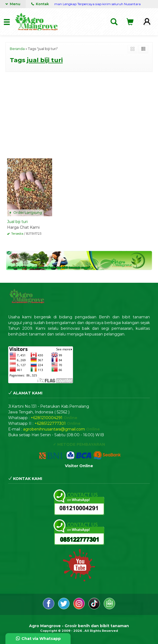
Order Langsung (25, 213)
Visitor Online (79, 466)
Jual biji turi (17, 222)
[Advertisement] (79, 114)
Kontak (40, 4)
